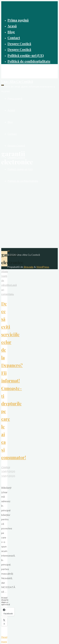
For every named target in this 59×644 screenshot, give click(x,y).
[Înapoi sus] (9, 251)
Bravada (28, 267)
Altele (5, 271)
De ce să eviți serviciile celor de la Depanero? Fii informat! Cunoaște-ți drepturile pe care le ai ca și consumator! (14, 381)
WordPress (43, 267)
